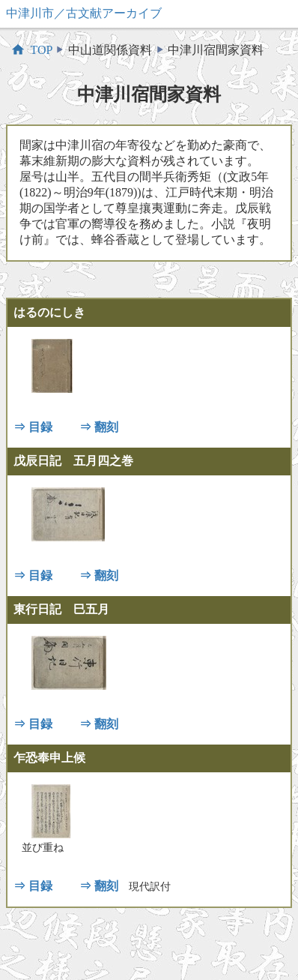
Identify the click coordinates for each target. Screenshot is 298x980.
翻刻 (106, 427)
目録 (40, 427)
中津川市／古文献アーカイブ (84, 13)
